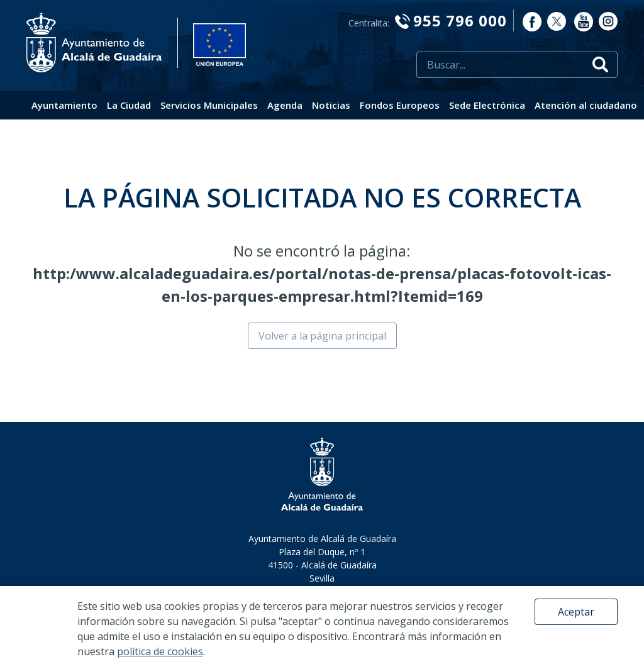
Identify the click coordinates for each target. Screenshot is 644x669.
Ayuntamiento (64, 105)
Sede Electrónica (487, 105)
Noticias (331, 105)
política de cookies (160, 651)
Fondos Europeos (400, 105)
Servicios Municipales (209, 105)
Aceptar (576, 612)
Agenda (285, 105)
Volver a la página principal (322, 336)
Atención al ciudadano (586, 105)
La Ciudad (129, 105)
